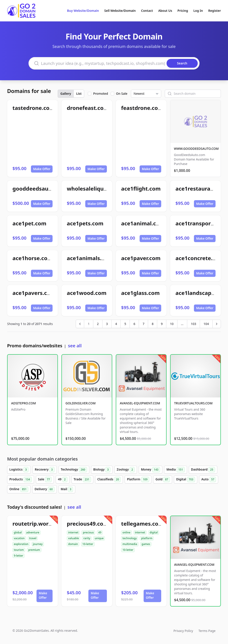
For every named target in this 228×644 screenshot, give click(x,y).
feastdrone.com (142, 108)
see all (75, 346)
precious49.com (88, 524)
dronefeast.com (88, 108)
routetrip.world (33, 524)
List (79, 94)
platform (147, 538)
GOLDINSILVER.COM (80, 403)
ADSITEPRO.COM (23, 403)
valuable (73, 538)
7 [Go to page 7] (143, 324)
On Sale (122, 94)
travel (33, 538)
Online (19, 489)
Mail (67, 489)
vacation (19, 538)
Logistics (19, 470)
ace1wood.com (87, 293)
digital (154, 532)
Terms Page (207, 631)
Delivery (44, 489)
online (126, 532)
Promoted (101, 94)
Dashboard (203, 470)
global (18, 532)
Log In (198, 11)
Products (21, 479)
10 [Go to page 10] (172, 324)
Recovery (45, 470)
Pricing (183, 11)
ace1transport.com (201, 223)
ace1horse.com (33, 258)
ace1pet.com (29, 223)
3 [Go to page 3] (107, 324)
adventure (33, 532)
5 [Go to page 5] (125, 324)
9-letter (18, 556)
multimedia (130, 544)
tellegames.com (142, 524)
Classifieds (109, 479)
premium (34, 550)
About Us (165, 11)
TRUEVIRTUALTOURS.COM (193, 403)
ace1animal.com (143, 223)
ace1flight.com (141, 188)
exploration (21, 544)
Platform (138, 479)
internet (73, 532)
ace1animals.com (90, 258)
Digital (186, 479)
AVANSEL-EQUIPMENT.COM (140, 403)
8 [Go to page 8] (153, 324)
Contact (147, 11)
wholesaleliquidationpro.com (106, 188)
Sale (45, 479)
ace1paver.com (141, 258)
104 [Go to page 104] (206, 324)
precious (88, 532)
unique (99, 538)
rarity (87, 538)
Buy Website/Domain (83, 11)
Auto (209, 479)
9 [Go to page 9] (162, 324)
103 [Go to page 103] (193, 324)
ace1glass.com (140, 293)
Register (215, 11)
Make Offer (42, 169)
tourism (19, 550)
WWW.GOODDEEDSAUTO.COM (196, 149)
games (146, 544)
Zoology (126, 470)
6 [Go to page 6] (134, 324)
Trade (82, 479)
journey (38, 544)
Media (175, 470)
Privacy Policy (183, 631)
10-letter (88, 544)
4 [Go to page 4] (116, 324)
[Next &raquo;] (217, 324)
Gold (163, 479)
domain (73, 544)
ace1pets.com (85, 223)
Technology (74, 470)
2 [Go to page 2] (98, 324)
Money (151, 470)
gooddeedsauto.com (40, 188)
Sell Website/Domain (120, 11)
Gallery (66, 94)
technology (130, 538)
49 (63, 479)
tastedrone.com (34, 108)
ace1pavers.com (34, 293)
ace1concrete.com (200, 258)
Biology (102, 470)
